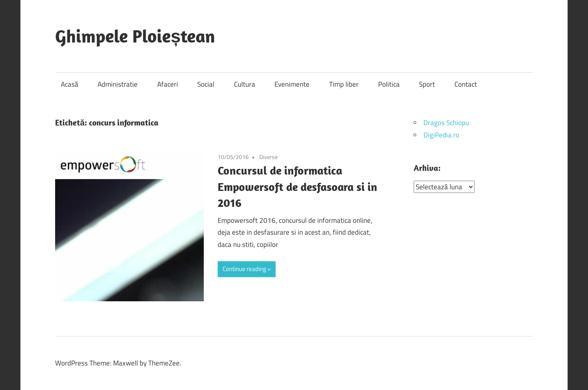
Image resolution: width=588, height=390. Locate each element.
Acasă (70, 84)
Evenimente (292, 84)
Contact (466, 84)
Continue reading (244, 269)
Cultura (245, 84)
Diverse (268, 157)
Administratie (118, 84)
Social (206, 84)
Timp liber (344, 84)
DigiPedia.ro (441, 135)
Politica (389, 84)
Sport (427, 84)
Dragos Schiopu (446, 123)
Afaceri (168, 84)
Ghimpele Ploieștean (135, 36)
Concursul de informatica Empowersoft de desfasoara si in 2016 (297, 187)
